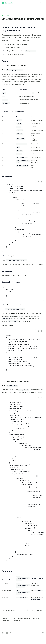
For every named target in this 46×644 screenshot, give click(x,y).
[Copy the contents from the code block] (39, 182)
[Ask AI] (41, 182)
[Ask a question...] (23, 628)
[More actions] (44, 3)
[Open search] (37, 3)
